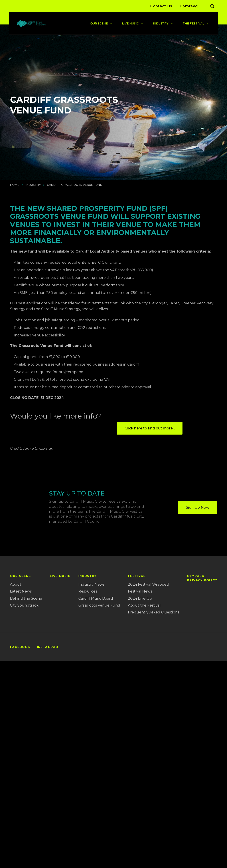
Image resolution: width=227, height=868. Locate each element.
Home (15, 185)
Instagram (48, 647)
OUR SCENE (99, 23)
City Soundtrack (24, 605)
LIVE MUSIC (130, 23)
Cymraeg (189, 6)
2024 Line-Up (140, 598)
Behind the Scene (26, 598)
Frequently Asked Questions (154, 612)
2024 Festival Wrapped (148, 584)
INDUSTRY (161, 23)
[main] (113, 331)
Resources (88, 591)
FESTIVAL (137, 576)
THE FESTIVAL (193, 23)
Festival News (140, 591)
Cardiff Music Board (96, 598)
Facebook (20, 647)
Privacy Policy (202, 580)
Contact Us (161, 6)
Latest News (21, 591)
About (16, 584)
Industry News (91, 584)
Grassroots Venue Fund (99, 605)
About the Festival (144, 605)
